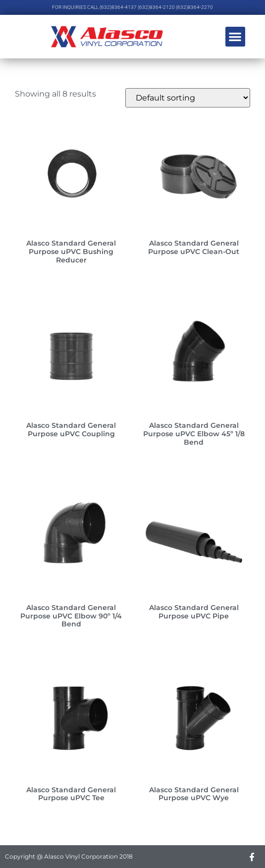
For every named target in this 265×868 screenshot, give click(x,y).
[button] (236, 37)
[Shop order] (188, 98)
